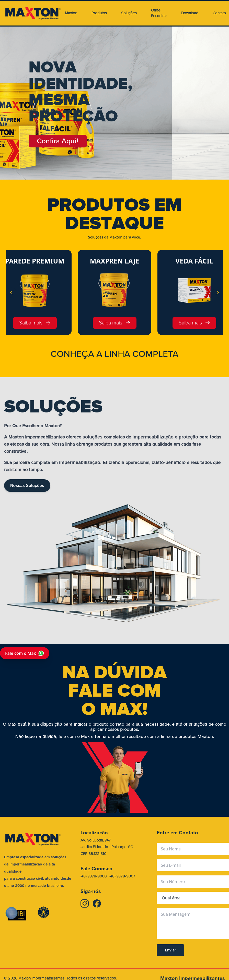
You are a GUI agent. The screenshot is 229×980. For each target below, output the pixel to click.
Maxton (71, 13)
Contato (219, 13)
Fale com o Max (25, 653)
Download (190, 13)
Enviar (170, 950)
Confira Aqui (58, 141)
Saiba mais (35, 323)
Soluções (129, 13)
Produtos (99, 13)
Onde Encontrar (159, 13)
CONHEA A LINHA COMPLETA (114, 354)
